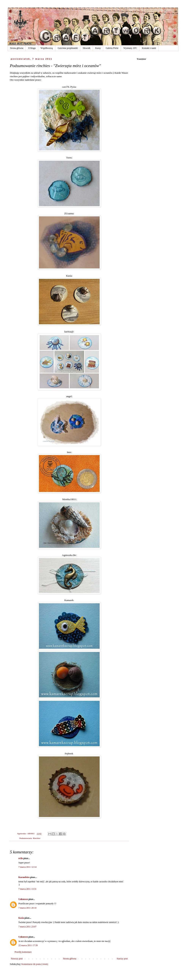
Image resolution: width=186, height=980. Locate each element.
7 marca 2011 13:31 (27, 889)
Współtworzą (47, 48)
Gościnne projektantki (68, 48)
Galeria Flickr (112, 48)
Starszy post (122, 959)
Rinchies (37, 838)
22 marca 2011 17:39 (28, 945)
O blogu (32, 48)
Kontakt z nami (149, 48)
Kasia (21, 918)
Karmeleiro (24, 877)
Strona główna (17, 48)
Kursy (98, 48)
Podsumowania (26, 838)
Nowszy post (17, 959)
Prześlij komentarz (23, 952)
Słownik (87, 48)
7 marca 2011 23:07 (27, 927)
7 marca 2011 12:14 (27, 867)
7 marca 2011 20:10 (27, 908)
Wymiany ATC (130, 48)
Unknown (23, 899)
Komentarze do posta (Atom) (35, 964)
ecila (21, 858)
